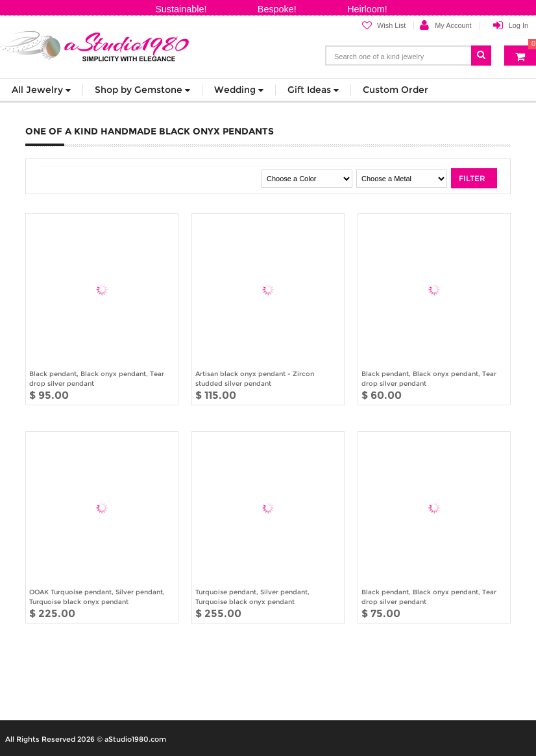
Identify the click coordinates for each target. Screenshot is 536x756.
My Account (453, 25)
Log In (518, 25)
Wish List (384, 26)
